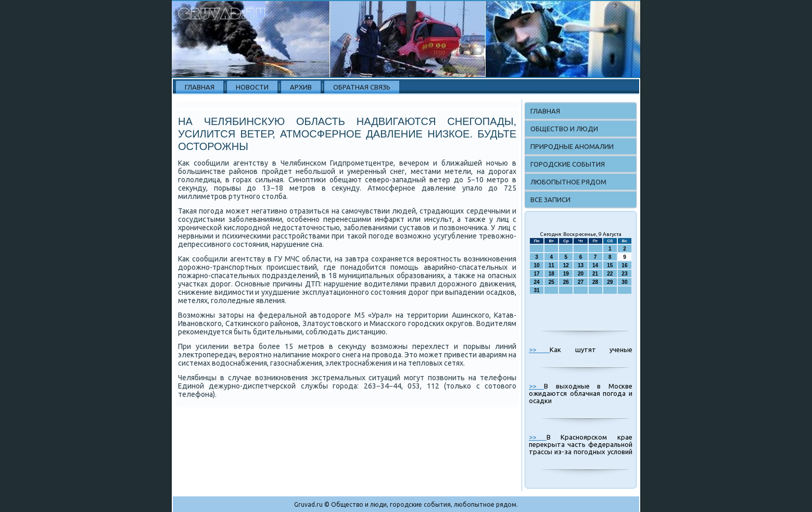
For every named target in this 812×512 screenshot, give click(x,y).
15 (610, 265)
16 (624, 265)
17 (537, 274)
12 (566, 265)
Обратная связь (362, 87)
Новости (252, 87)
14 (595, 265)
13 (581, 265)
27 (581, 282)
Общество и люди (564, 129)
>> (539, 349)
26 (566, 282)
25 (551, 282)
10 (537, 265)
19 (566, 274)
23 (624, 274)
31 (537, 290)
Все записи (550, 199)
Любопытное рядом (568, 182)
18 (551, 274)
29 (610, 282)
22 (610, 274)
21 (595, 274)
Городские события (568, 164)
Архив (301, 87)
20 (581, 274)
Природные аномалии (572, 146)
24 (537, 282)
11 (551, 265)
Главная (200, 87)
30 (624, 282)
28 (595, 282)
